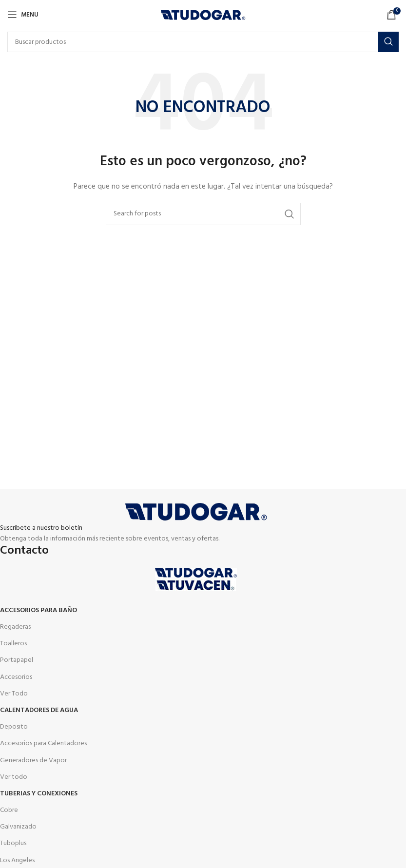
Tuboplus (13, 843)
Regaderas (15, 627)
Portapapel (17, 660)
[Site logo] (203, 15)
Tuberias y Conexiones (39, 794)
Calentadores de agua (39, 710)
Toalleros (13, 644)
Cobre (9, 810)
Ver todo (14, 777)
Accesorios (16, 677)
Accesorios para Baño (39, 610)
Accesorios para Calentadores (43, 743)
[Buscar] (203, 42)
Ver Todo (14, 694)
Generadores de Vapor (33, 761)
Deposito (14, 727)
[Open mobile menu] (23, 15)
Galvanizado (18, 827)
